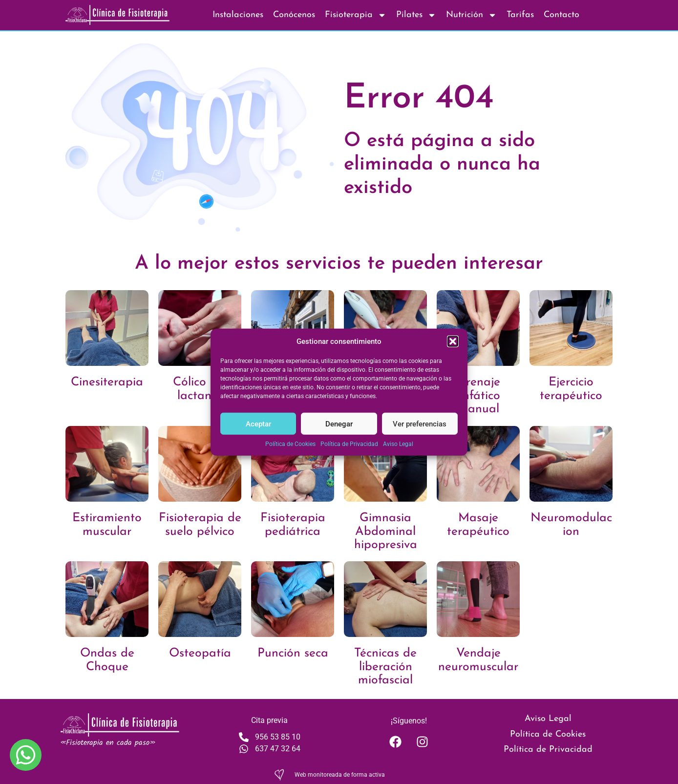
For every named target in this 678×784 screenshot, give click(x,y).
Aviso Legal (398, 444)
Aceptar (258, 424)
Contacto (561, 15)
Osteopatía (200, 653)
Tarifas (520, 15)
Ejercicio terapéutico (571, 389)
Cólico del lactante (200, 389)
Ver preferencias (420, 424)
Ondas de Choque (107, 660)
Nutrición (471, 15)
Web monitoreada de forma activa (340, 775)
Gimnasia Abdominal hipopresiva (386, 531)
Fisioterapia (356, 15)
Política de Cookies (290, 444)
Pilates (416, 15)
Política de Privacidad (349, 444)
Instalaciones (238, 15)
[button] (453, 341)
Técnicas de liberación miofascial (385, 667)
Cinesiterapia (107, 382)
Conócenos (294, 15)
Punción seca (293, 653)
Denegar (339, 424)
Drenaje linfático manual (478, 396)
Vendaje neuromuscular (478, 660)
